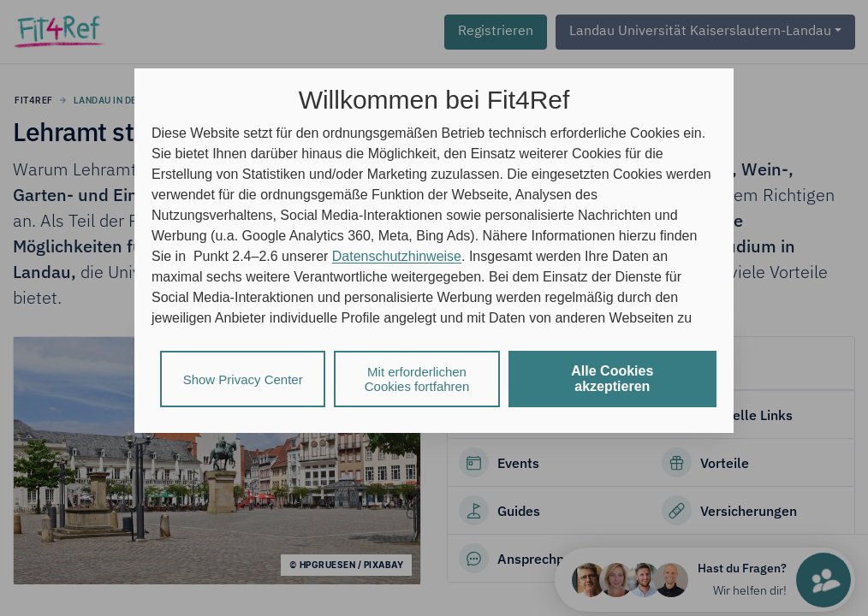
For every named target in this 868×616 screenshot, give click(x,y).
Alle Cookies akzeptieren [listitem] (612, 379)
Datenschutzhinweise (397, 256)
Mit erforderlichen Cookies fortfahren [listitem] (417, 379)
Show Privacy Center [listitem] (243, 379)
